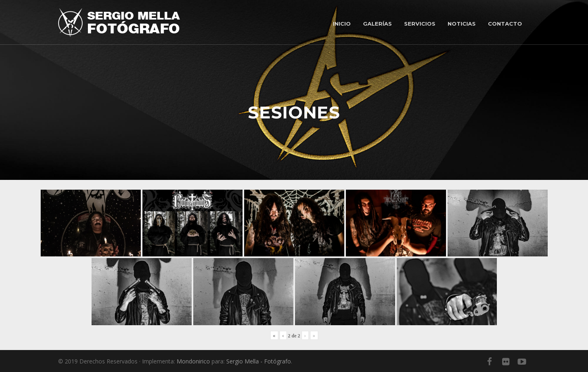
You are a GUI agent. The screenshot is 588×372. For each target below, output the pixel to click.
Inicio (342, 24)
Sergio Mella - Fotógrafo (259, 361)
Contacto (505, 24)
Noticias (462, 24)
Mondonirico (193, 361)
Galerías (377, 24)
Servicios (420, 24)
